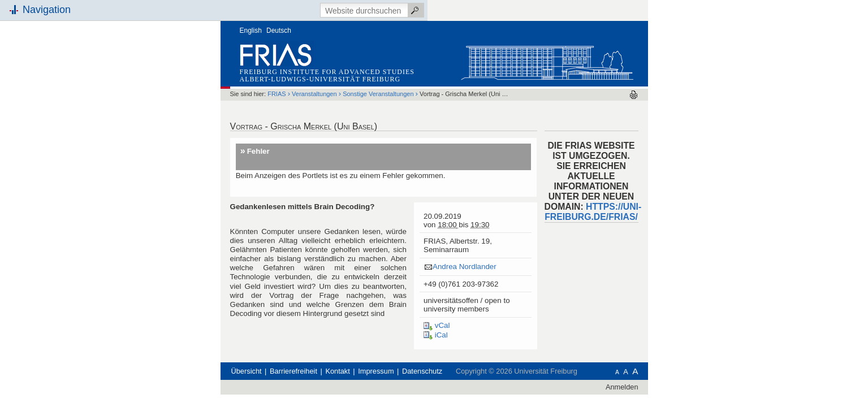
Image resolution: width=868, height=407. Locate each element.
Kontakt (407, 350)
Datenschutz (492, 350)
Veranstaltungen (385, 73)
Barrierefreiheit (364, 350)
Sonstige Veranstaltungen (448, 73)
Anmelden (692, 366)
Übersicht (317, 350)
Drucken (704, 74)
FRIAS (347, 73)
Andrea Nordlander (535, 246)
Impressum (446, 350)
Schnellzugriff (178, 129)
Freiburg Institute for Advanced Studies (397, 51)
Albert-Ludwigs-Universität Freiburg (390, 58)
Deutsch (349, 10)
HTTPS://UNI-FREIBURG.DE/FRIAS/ (663, 191)
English (321, 10)
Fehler (329, 130)
